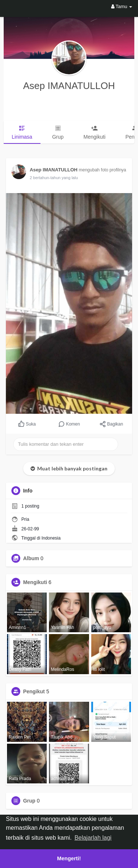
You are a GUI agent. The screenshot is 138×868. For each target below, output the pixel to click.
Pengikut (34, 691)
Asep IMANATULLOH (69, 86)
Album (31, 558)
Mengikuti (35, 582)
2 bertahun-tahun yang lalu (54, 178)
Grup (29, 801)
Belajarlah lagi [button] (93, 838)
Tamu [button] (122, 6)
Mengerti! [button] (69, 858)
